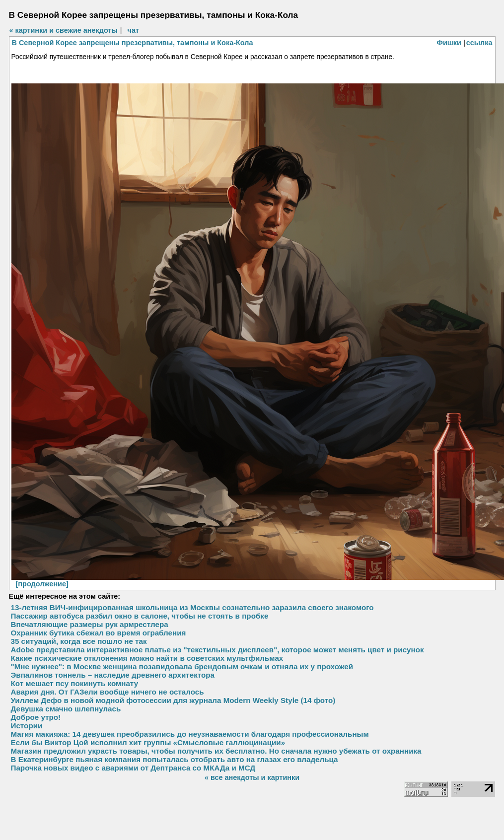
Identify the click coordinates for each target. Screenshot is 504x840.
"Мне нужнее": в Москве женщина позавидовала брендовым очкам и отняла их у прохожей (182, 666)
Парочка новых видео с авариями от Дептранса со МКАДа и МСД (133, 768)
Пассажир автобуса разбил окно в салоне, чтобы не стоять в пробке (140, 616)
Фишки (449, 43)
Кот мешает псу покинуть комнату (75, 683)
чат (133, 30)
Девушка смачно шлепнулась (66, 709)
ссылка (479, 43)
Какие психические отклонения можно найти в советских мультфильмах (147, 658)
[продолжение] (42, 584)
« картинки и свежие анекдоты (64, 30)
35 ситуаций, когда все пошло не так (79, 641)
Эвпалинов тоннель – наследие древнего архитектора (113, 675)
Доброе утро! (36, 717)
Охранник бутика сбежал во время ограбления (99, 633)
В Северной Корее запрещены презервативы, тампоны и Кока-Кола (133, 43)
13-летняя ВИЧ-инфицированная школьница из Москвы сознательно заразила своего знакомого (192, 607)
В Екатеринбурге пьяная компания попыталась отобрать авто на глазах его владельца (175, 759)
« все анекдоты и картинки (252, 777)
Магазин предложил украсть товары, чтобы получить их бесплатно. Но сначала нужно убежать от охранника (216, 751)
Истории (27, 726)
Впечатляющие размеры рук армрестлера (90, 624)
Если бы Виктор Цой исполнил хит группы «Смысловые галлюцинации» (148, 742)
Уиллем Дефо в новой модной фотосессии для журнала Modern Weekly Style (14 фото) (173, 700)
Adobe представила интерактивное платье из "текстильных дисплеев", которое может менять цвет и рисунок (217, 650)
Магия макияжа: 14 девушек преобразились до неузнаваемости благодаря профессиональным (190, 734)
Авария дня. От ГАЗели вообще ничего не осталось (108, 692)
